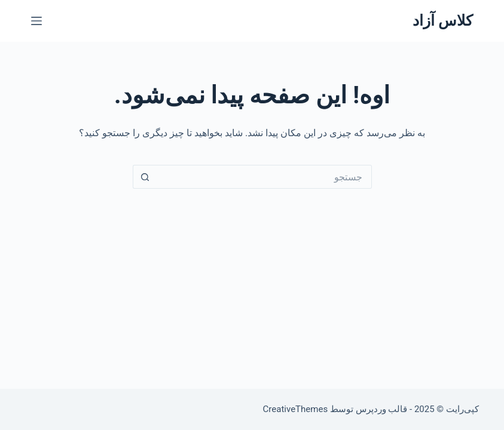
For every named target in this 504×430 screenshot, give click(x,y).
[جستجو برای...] (264, 177)
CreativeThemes (296, 409)
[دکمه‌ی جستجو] (145, 177)
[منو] (36, 21)
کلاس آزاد (443, 21)
